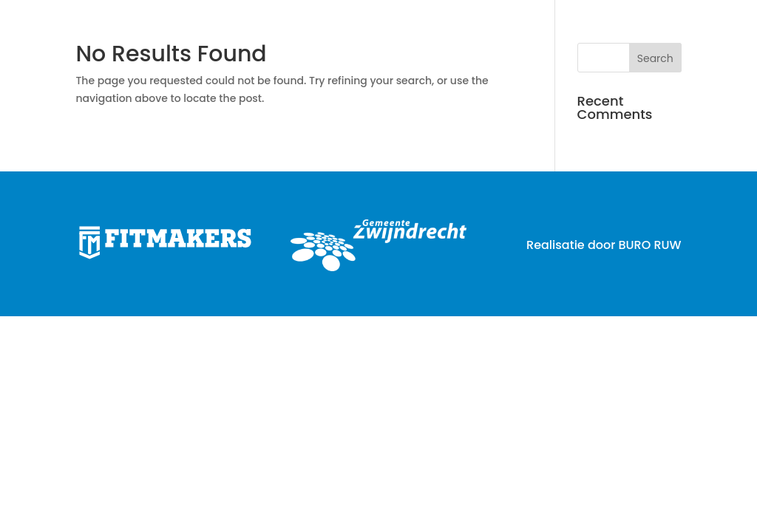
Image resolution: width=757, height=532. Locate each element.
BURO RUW (649, 245)
